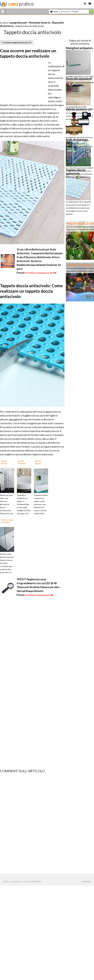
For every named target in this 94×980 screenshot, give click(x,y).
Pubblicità (86, 882)
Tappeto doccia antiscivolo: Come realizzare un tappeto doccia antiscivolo (31, 291)
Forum (54, 12)
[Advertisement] (32, 19)
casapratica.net (18, 23)
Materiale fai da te (39, 23)
